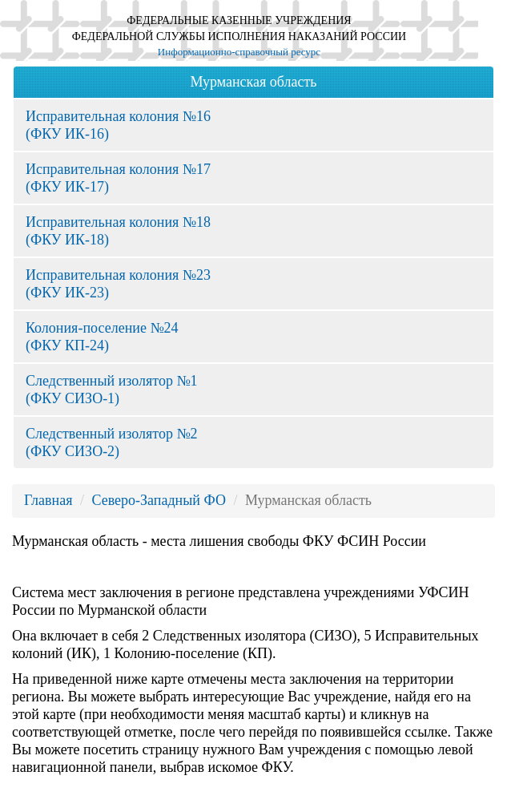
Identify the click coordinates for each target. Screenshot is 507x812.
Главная (48, 500)
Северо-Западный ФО (158, 500)
